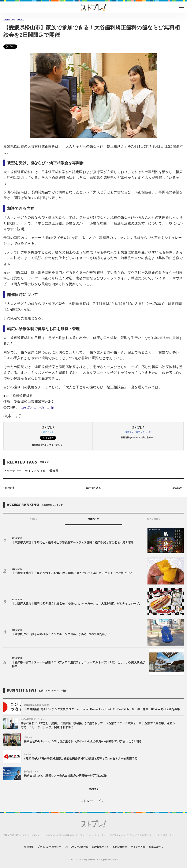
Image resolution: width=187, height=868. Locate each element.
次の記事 (178, 488)
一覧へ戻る (93, 488)
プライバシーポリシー (49, 847)
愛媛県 (54, 471)
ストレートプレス (93, 801)
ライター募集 (138, 847)
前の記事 (9, 488)
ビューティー (12, 471)
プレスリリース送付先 (77, 847)
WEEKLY (93, 519)
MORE (93, 789)
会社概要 (29, 847)
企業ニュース (156, 847)
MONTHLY (154, 519)
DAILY (33, 519)
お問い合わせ (120, 847)
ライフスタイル (35, 471)
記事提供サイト (100, 847)
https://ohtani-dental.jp (36, 407)
